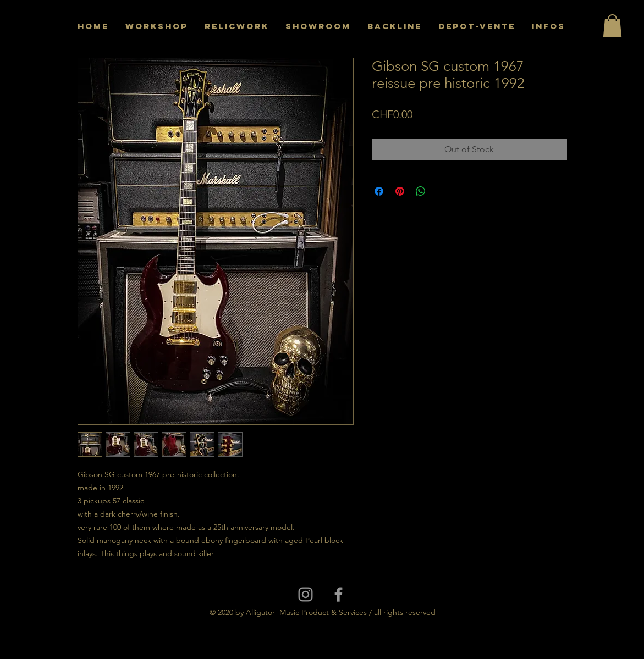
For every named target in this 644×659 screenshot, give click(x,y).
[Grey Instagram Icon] (306, 594)
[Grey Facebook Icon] (338, 594)
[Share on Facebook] (379, 191)
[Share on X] (442, 191)
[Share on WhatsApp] (421, 191)
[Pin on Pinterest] (400, 191)
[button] (612, 26)
